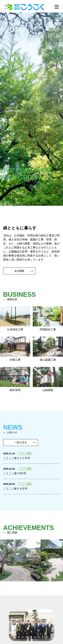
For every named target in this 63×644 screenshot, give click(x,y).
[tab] (15, 637)
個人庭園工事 (48, 349)
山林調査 (48, 379)
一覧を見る (21, 442)
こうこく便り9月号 (15, 473)
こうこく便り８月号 (15, 489)
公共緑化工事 (15, 319)
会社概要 (19, 271)
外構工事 (15, 349)
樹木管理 (15, 379)
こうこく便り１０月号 (17, 458)
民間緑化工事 (48, 319)
